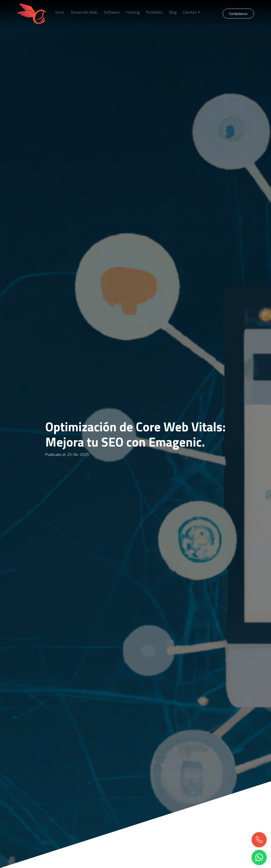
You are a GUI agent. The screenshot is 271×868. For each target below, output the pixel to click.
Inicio (60, 12)
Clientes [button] (190, 12)
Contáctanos (238, 14)
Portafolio (154, 12)
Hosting (133, 12)
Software (112, 12)
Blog (173, 12)
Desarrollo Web (84, 12)
